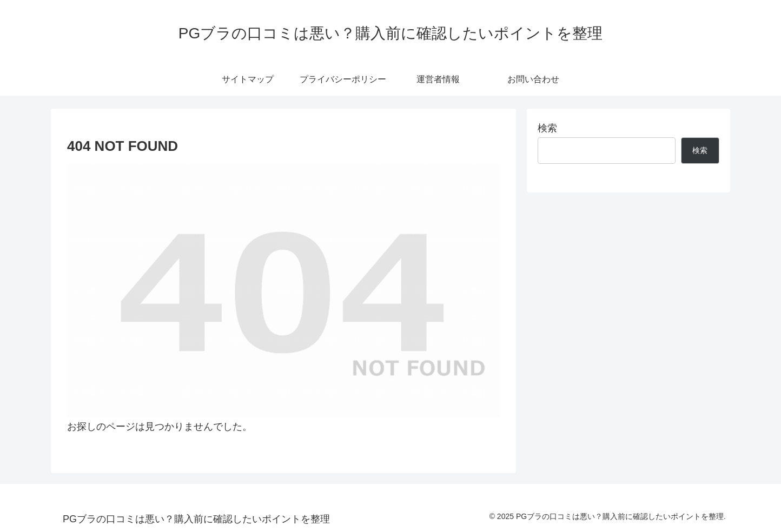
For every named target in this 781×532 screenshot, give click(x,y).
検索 (547, 128)
